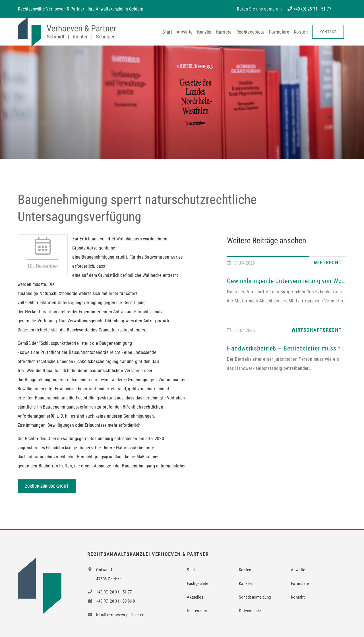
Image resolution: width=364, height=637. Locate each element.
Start (167, 32)
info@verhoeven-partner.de (116, 615)
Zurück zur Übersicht (47, 486)
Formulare (279, 32)
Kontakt (328, 32)
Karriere (224, 32)
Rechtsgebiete (250, 32)
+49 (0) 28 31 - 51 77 (312, 9)
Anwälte (185, 32)
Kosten (301, 32)
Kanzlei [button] (204, 32)
